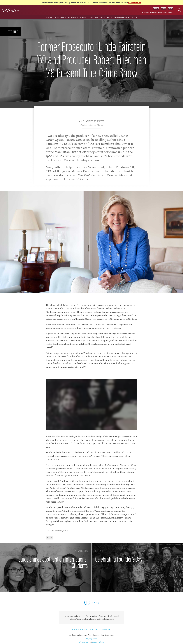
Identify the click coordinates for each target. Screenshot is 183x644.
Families (153, 13)
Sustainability (121, 17)
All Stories (91, 603)
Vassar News (134, 3)
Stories (13, 32)
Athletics (100, 17)
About (50, 17)
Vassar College (98, 642)
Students (145, 13)
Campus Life (87, 17)
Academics (60, 17)
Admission (73, 17)
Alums (171, 13)
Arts (110, 17)
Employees (162, 13)
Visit (164, 9)
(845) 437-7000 (91, 638)
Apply (156, 9)
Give (170, 9)
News (134, 17)
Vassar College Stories (91, 630)
